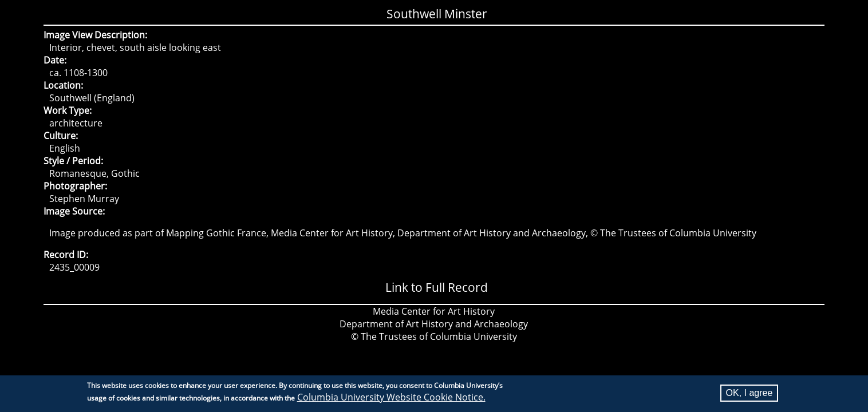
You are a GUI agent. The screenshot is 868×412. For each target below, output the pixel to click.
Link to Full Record (437, 287)
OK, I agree (749, 395)
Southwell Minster (437, 14)
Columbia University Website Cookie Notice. (391, 399)
